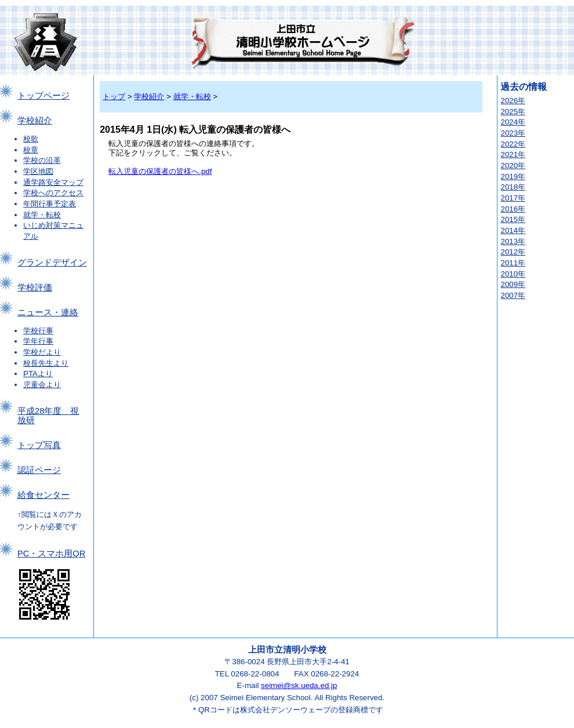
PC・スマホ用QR (51, 554)
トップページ (43, 96)
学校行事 (38, 331)
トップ (114, 97)
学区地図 (38, 171)
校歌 (31, 139)
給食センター (43, 495)
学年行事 (38, 341)
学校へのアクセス (53, 193)
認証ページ (39, 470)
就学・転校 (42, 215)
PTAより (38, 374)
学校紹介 (35, 121)
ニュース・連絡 (48, 312)
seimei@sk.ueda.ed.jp (299, 685)
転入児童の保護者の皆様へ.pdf (160, 171)
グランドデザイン (52, 263)
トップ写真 (39, 445)
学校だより (42, 352)
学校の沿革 (42, 160)
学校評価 (35, 287)
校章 (31, 150)
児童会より (42, 385)
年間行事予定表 (50, 204)
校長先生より (46, 363)
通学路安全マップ (53, 182)
